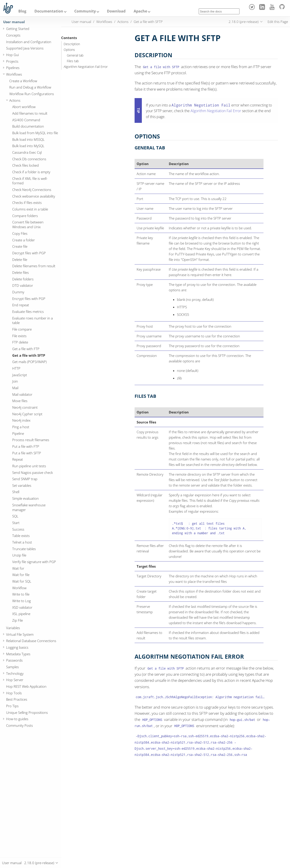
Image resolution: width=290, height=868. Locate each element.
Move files (20, 401)
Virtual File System (20, 634)
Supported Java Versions (25, 48)
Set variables (22, 485)
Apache (140, 11)
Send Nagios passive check (33, 472)
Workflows (14, 74)
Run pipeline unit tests (29, 466)
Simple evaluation (25, 498)
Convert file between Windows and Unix (28, 224)
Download (116, 11)
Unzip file (19, 555)
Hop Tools (14, 693)
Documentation (49, 11)
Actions (15, 100)
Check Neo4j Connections (32, 190)
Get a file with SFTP (29, 355)
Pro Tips (12, 706)
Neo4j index (21, 420)
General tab (75, 55)
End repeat (21, 305)
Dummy (18, 292)
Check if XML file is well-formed (30, 181)
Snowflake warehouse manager (29, 507)
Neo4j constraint (25, 407)
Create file (20, 246)
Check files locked (25, 165)
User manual (14, 22)
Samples (12, 667)
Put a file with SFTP (27, 453)
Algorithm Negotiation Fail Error (86, 67)
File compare (22, 329)
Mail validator (22, 394)
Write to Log (22, 601)
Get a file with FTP (26, 349)
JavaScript (20, 375)
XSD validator (22, 607)
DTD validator (23, 285)
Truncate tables (24, 549)
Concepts (13, 35)
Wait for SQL (22, 581)
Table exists (21, 536)
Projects (12, 61)
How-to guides (17, 719)
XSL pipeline (21, 614)
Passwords (14, 660)
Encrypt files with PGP (29, 299)
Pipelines (13, 68)
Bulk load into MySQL (28, 146)
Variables (13, 628)
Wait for (18, 568)
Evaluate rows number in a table (33, 320)
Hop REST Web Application (26, 686)
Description (72, 44)
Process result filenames (31, 440)
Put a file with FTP (26, 446)
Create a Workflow (23, 81)
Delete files (21, 272)
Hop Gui (12, 55)
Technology (15, 673)
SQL (15, 516)
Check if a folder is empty (31, 172)
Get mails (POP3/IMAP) (29, 362)
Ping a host (21, 427)
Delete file (20, 260)
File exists (19, 336)
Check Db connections (29, 159)
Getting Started (18, 29)
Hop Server (15, 680)
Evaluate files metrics (28, 312)
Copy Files (20, 233)
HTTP (16, 368)
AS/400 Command (26, 120)
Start (16, 523)
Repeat (18, 459)
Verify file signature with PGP (34, 562)
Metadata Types (18, 654)
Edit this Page (278, 22)
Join (15, 381)
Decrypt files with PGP (29, 253)
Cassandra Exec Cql (27, 152)
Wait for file (21, 575)
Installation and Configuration (29, 42)
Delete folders (23, 279)
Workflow (19, 588)
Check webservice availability (34, 196)
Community (85, 11)
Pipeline (18, 433)
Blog (22, 11)
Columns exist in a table (30, 209)
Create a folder (24, 240)
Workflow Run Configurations (32, 94)
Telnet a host (22, 542)
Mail (15, 388)
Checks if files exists (27, 203)
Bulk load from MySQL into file (35, 133)
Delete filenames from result (34, 266)
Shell (16, 492)
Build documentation (28, 126)
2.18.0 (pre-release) (244, 22)
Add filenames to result (30, 113)
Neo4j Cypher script (27, 414)
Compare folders (25, 216)
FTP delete (20, 342)
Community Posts (19, 725)
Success (18, 529)
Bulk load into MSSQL (28, 139)
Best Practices (17, 699)
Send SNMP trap (25, 479)
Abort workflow (24, 107)
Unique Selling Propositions (27, 712)
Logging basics (17, 647)
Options (69, 50)
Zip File (18, 620)
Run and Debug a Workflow (30, 87)
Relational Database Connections (31, 641)
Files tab (73, 61)
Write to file (21, 594)
